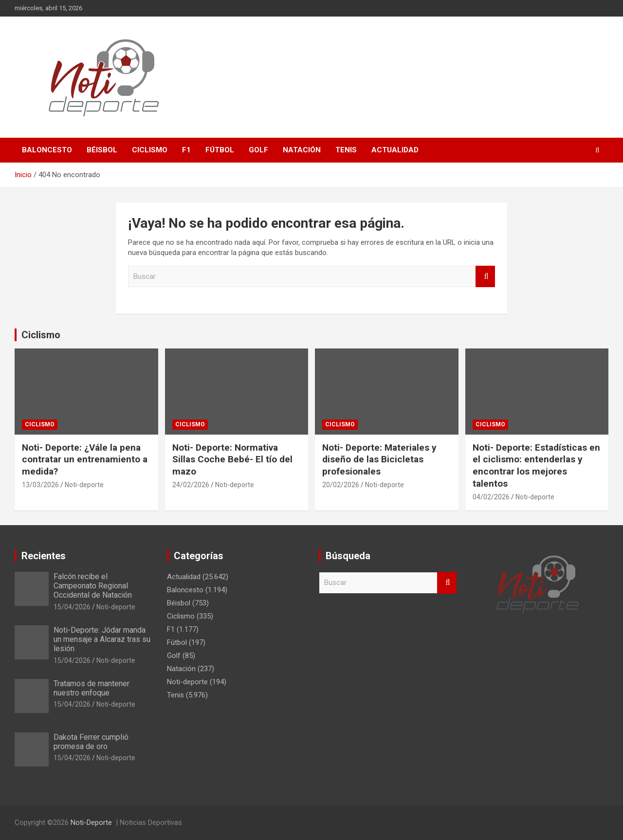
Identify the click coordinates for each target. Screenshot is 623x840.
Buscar (485, 277)
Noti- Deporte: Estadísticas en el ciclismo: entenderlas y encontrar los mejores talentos (536, 466)
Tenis (346, 150)
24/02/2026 (191, 485)
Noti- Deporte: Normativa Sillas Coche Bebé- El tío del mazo (232, 459)
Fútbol (220, 150)
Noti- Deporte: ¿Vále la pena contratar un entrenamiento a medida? (85, 459)
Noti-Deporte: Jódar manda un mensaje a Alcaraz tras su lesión (102, 639)
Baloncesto (47, 150)
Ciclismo (150, 150)
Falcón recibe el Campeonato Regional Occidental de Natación (93, 586)
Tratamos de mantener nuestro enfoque (92, 688)
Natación (302, 150)
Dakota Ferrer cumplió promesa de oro (91, 742)
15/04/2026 (72, 607)
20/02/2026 (341, 485)
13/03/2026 (40, 485)
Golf (258, 150)
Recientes (44, 556)
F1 (186, 150)
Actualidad (395, 150)
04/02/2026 (491, 497)
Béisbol (102, 150)
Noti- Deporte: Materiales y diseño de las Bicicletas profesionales (379, 459)
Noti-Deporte (91, 822)
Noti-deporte (84, 485)
